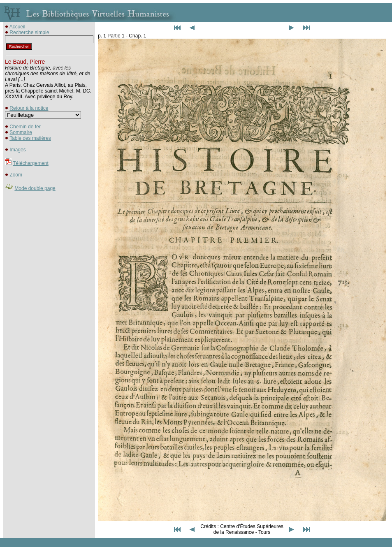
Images (17, 150)
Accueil (17, 27)
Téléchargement (31, 163)
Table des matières (30, 138)
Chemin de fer (25, 127)
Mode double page (35, 188)
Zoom (16, 175)
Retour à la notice (29, 108)
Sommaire (21, 132)
